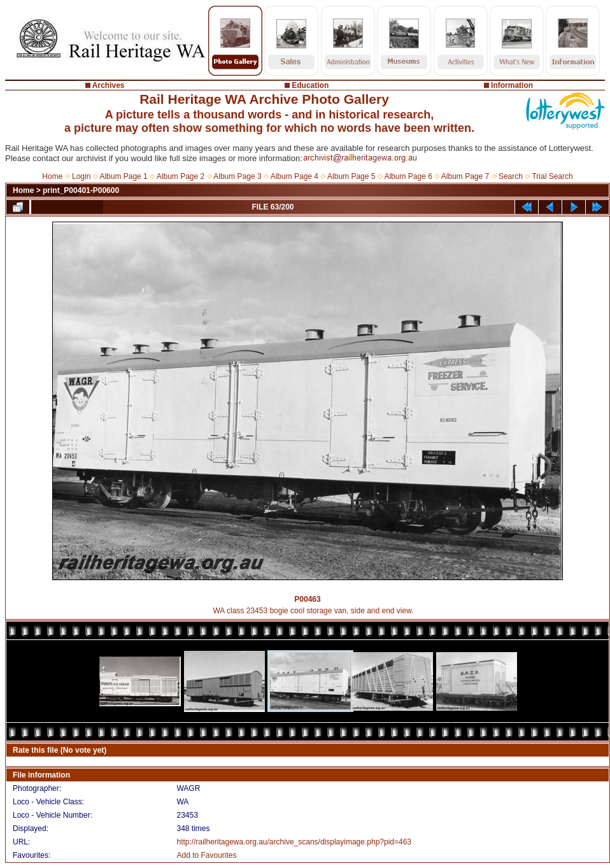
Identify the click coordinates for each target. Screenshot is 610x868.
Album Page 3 (237, 176)
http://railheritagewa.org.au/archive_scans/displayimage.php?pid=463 (294, 842)
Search (511, 176)
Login (81, 176)
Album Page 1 (123, 176)
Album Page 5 (351, 176)
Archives (109, 85)
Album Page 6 (408, 176)
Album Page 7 (465, 176)
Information (512, 85)
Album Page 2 (181, 176)
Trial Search (552, 176)
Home (52, 176)
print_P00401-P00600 (81, 190)
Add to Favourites (206, 855)
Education (310, 85)
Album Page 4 (294, 176)
